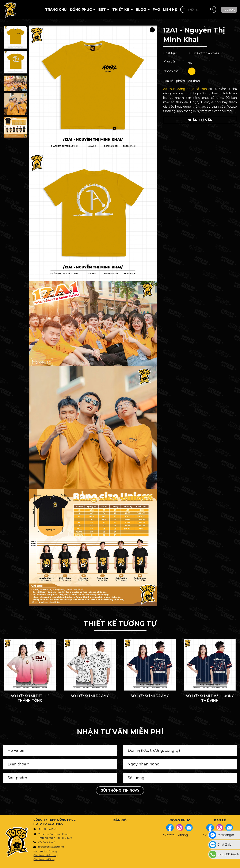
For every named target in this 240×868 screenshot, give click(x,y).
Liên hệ (170, 10)
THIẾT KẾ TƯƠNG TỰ (120, 624)
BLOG (141, 10)
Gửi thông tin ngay (120, 790)
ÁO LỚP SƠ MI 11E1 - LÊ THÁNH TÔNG (30, 698)
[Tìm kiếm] (212, 9)
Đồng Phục (81, 10)
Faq (156, 10)
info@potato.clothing (51, 847)
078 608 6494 (46, 842)
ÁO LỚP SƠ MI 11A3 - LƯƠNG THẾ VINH (210, 698)
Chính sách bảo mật (45, 855)
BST (103, 10)
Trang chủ (56, 10)
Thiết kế (121, 10)
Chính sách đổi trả (44, 859)
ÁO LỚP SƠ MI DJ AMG (90, 696)
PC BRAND (229, 10)
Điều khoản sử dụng (45, 852)
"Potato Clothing (176, 835)
